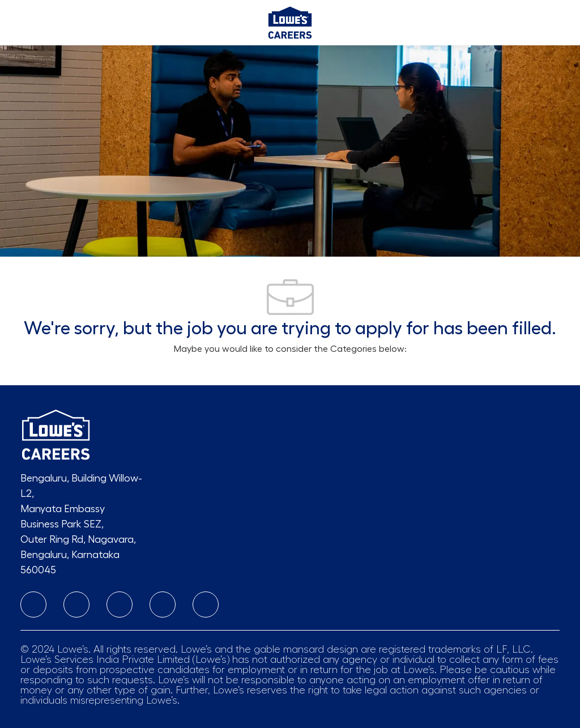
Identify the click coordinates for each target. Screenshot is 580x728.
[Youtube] (163, 604)
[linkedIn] (33, 604)
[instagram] (76, 604)
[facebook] (120, 604)
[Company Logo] (290, 20)
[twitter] (206, 604)
